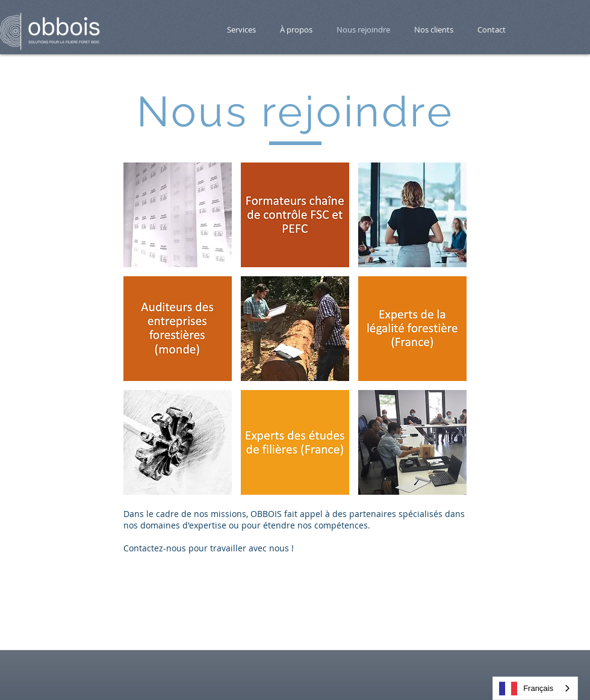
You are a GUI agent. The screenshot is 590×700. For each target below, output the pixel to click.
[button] (178, 215)
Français (526, 689)
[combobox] (535, 688)
